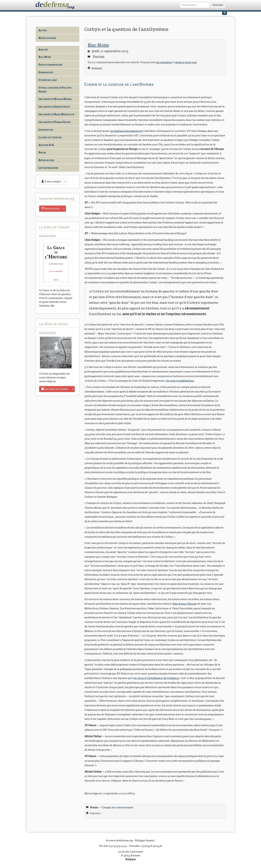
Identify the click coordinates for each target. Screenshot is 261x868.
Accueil (43, 30)
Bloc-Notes (45, 57)
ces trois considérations (180, 381)
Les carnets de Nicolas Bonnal (55, 99)
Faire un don (50, 208)
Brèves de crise (46, 160)
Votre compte (51, 181)
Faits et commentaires (50, 65)
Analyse (43, 49)
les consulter (164, 62)
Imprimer (97, 68)
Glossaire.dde (46, 72)
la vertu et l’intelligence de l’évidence (157, 678)
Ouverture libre (48, 80)
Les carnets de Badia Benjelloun (56, 114)
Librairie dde (46, 130)
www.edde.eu (47, 381)
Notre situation (47, 38)
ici (41, 302)
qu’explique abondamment (127, 131)
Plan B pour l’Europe (184, 604)
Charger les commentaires (118, 807)
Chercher (218, 5)
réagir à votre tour (186, 62)
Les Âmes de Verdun (55, 389)
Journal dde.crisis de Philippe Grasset (55, 90)
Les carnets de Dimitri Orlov (54, 107)
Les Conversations (48, 168)
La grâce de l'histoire (50, 137)
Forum (42, 152)
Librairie (47, 306)
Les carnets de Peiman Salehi (54, 122)
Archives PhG (46, 145)
